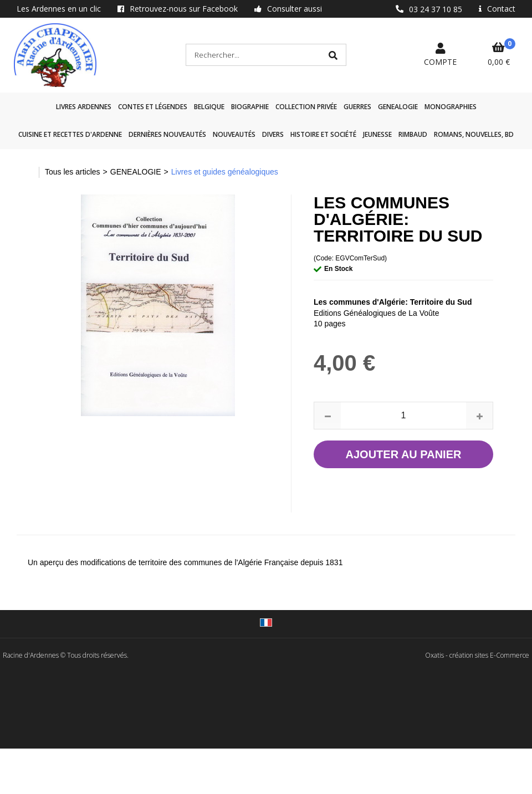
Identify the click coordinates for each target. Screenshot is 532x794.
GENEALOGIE (398, 107)
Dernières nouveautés (167, 134)
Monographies (451, 107)
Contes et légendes (153, 107)
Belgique (209, 107)
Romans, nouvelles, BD (474, 134)
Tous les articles (73, 172)
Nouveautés (234, 134)
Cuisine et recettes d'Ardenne (70, 134)
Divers (273, 134)
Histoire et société (323, 134)
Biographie (250, 107)
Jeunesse (377, 134)
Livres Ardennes (84, 107)
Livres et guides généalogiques (225, 172)
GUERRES (357, 107)
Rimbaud (413, 134)
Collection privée (306, 107)
